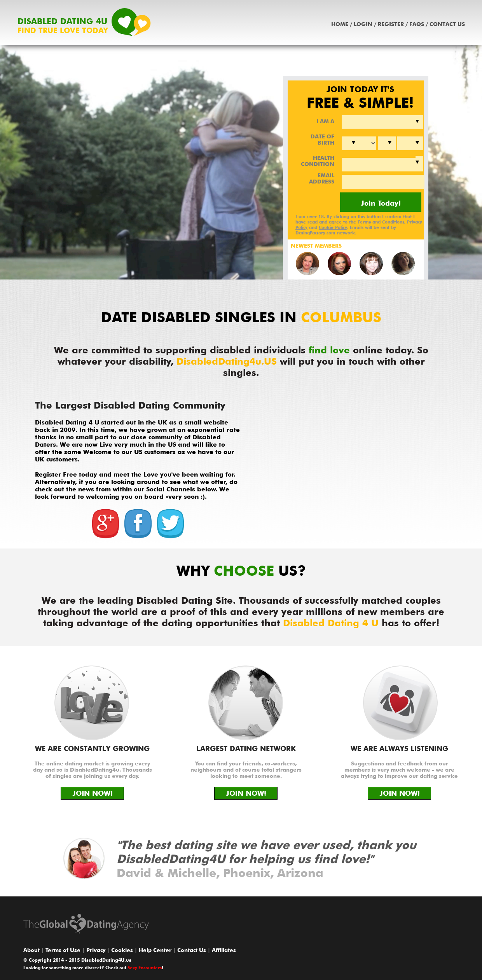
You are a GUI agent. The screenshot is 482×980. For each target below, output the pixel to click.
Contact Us (447, 24)
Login (363, 24)
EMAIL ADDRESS (322, 178)
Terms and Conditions (381, 222)
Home (340, 24)
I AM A (325, 121)
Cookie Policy (333, 227)
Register (391, 24)
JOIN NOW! (93, 793)
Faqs (417, 24)
